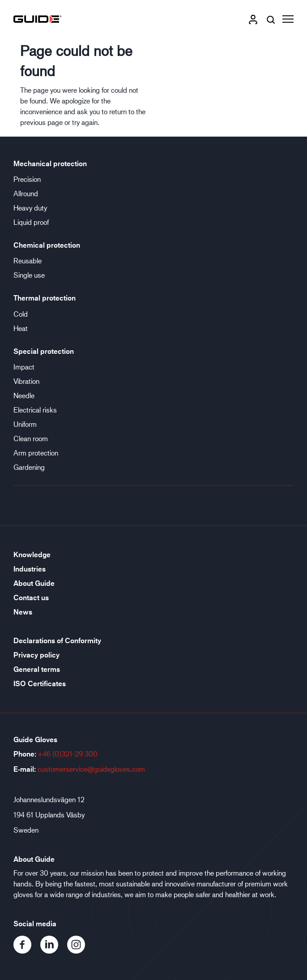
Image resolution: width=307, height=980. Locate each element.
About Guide (34, 583)
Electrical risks (35, 410)
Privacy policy (36, 655)
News (23, 612)
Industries (30, 569)
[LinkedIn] (54, 951)
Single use (29, 275)
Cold (21, 314)
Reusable (28, 260)
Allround (26, 193)
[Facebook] (27, 951)
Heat (21, 328)
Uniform (25, 424)
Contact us (31, 597)
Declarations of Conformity (57, 640)
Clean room (31, 438)
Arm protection (36, 453)
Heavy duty (30, 208)
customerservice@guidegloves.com (91, 769)
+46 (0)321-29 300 (68, 754)
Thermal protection (45, 298)
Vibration (26, 381)
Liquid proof (31, 222)
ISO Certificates (40, 683)
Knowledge (32, 554)
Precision (27, 179)
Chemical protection (47, 245)
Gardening (29, 467)
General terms (37, 669)
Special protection (44, 351)
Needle (24, 395)
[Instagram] (80, 951)
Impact (24, 367)
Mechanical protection (50, 163)
